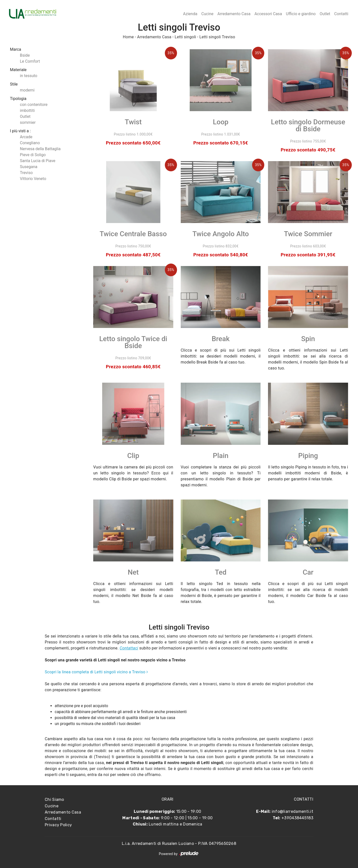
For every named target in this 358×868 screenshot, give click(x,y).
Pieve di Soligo (33, 155)
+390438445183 (297, 818)
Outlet (325, 14)
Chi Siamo (54, 799)
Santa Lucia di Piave (38, 161)
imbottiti (27, 111)
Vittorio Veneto (33, 179)
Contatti (341, 14)
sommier (28, 122)
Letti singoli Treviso (217, 37)
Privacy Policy (58, 825)
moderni (27, 90)
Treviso (26, 173)
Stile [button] (14, 84)
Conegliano (30, 143)
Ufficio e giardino (301, 14)
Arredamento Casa (234, 14)
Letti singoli (185, 37)
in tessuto (29, 76)
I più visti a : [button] (20, 131)
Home (128, 37)
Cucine (207, 14)
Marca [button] (16, 49)
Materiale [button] (18, 70)
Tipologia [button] (18, 99)
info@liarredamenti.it (292, 811)
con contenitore (34, 105)
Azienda (190, 14)
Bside (25, 55)
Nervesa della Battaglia (40, 149)
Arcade (26, 137)
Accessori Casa (268, 14)
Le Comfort (30, 61)
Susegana (29, 167)
